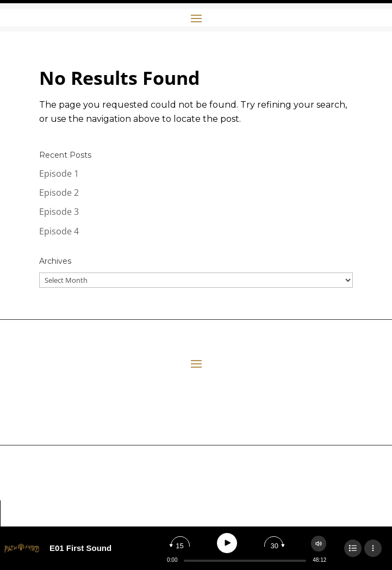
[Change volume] (319, 544)
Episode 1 (59, 174)
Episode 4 (59, 231)
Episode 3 (59, 212)
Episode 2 (59, 193)
